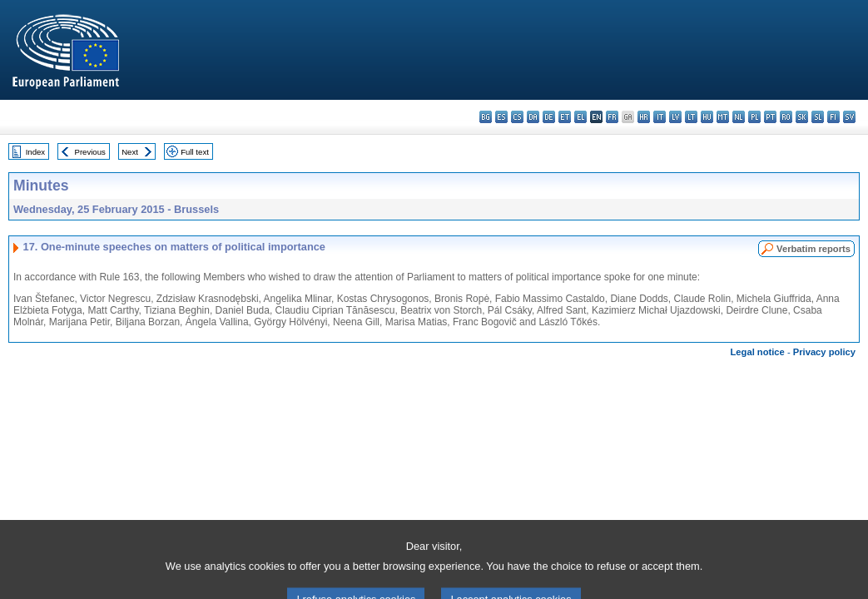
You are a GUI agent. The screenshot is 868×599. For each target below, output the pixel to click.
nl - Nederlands (739, 117)
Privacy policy (824, 352)
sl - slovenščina (818, 117)
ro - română (786, 117)
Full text (195, 152)
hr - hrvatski (644, 117)
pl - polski (754, 117)
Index (35, 152)
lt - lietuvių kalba (691, 117)
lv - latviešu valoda (675, 117)
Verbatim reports (813, 249)
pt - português (770, 117)
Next (130, 152)
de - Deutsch (549, 117)
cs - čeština (517, 117)
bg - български (486, 117)
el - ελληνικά (580, 117)
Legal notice (758, 352)
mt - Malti (723, 117)
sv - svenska (849, 117)
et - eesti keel (565, 117)
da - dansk (533, 117)
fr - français (612, 117)
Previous (90, 152)
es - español (501, 117)
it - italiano (660, 117)
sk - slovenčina (802, 117)
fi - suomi (833, 117)
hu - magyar (707, 117)
